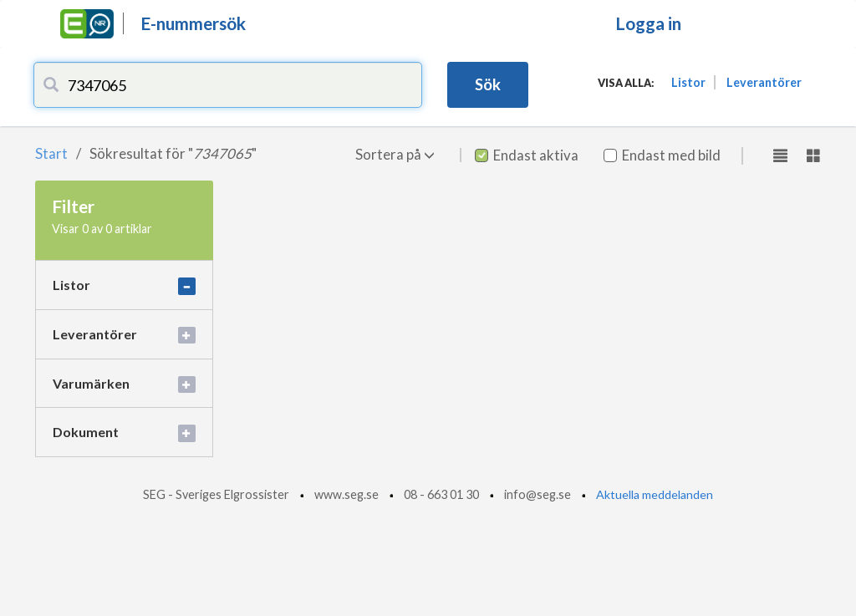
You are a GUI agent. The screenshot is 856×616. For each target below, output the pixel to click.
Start (51, 153)
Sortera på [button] (395, 154)
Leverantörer (764, 82)
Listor (688, 82)
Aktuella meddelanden (655, 494)
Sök (488, 84)
